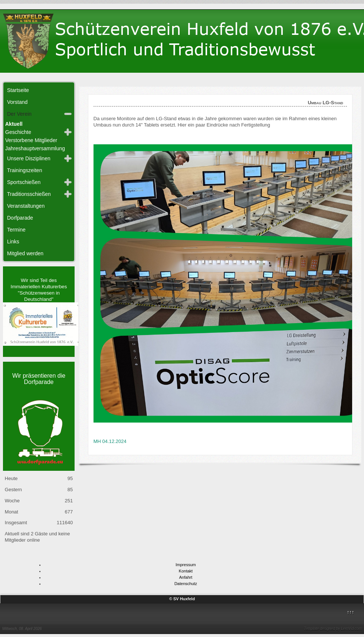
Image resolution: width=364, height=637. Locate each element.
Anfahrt (186, 577)
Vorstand (17, 102)
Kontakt (186, 571)
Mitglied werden (25, 253)
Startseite (18, 90)
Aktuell (14, 124)
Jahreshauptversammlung (35, 148)
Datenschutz (186, 584)
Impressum (186, 565)
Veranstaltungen (26, 206)
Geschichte (18, 132)
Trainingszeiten (24, 170)
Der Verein (19, 114)
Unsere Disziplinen (29, 158)
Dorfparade (20, 218)
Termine (16, 230)
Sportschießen (24, 182)
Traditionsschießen (29, 194)
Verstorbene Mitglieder (31, 140)
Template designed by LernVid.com (333, 629)
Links (13, 242)
